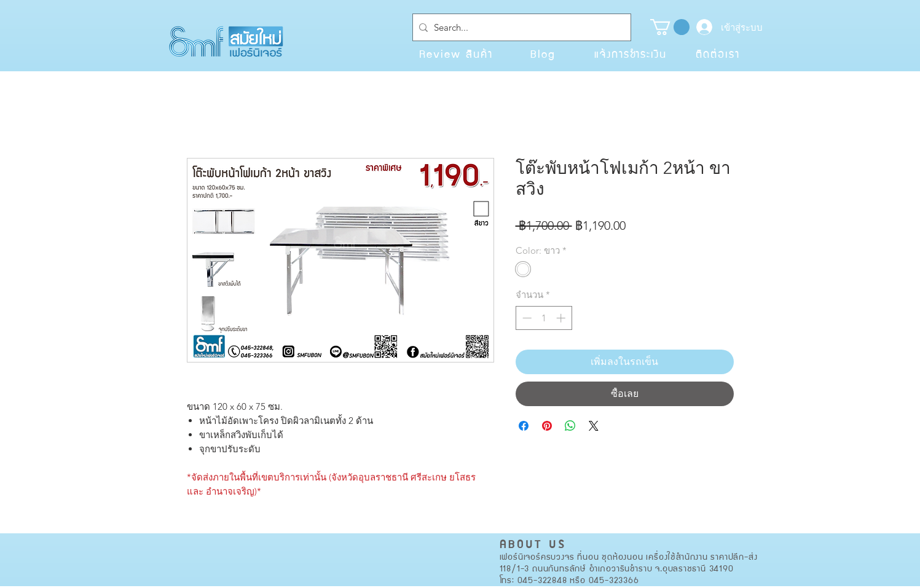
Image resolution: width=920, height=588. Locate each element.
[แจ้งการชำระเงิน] (631, 53)
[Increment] (562, 318)
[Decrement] (526, 318)
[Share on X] (594, 426)
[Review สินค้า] (456, 53)
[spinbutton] (544, 318)
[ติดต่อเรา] (718, 53)
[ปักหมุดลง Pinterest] (547, 426)
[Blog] (543, 53)
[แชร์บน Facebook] (524, 426)
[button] (670, 27)
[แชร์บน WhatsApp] (570, 426)
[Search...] (519, 27)
